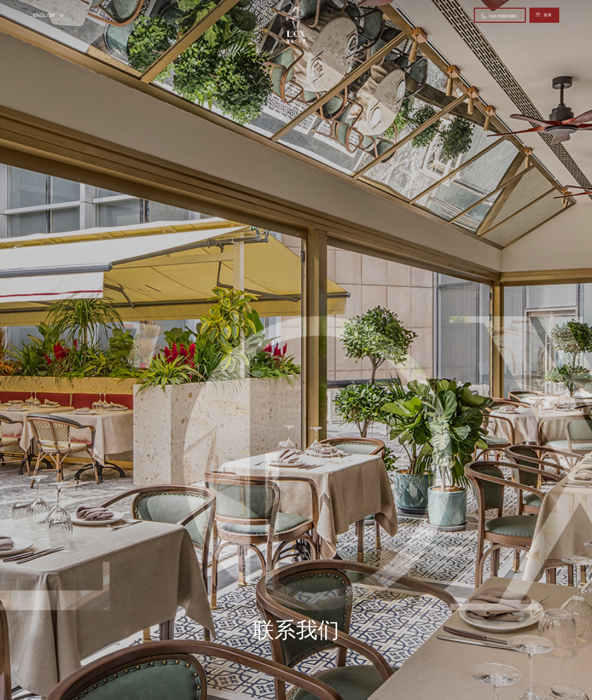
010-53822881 (499, 16)
